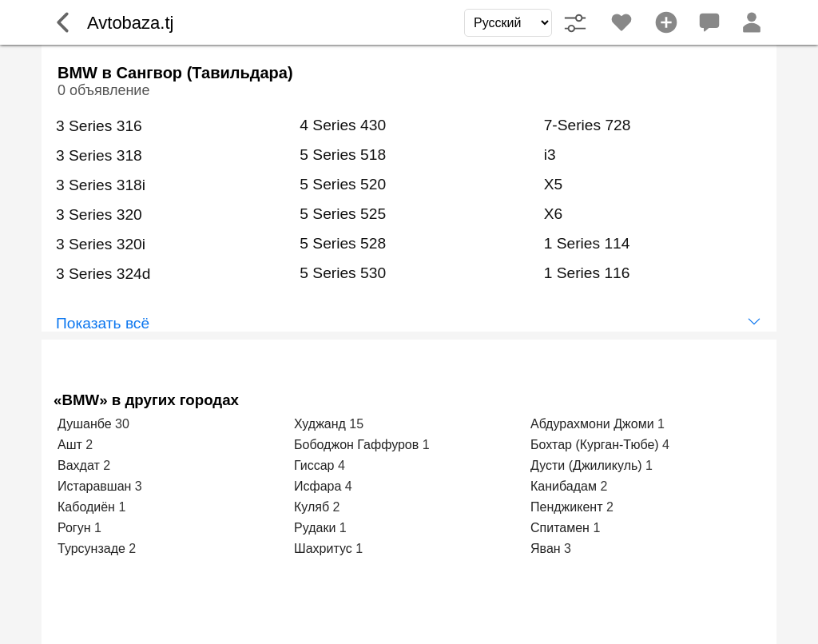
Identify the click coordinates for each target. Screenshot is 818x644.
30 (122, 424)
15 (356, 424)
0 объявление (103, 90)
